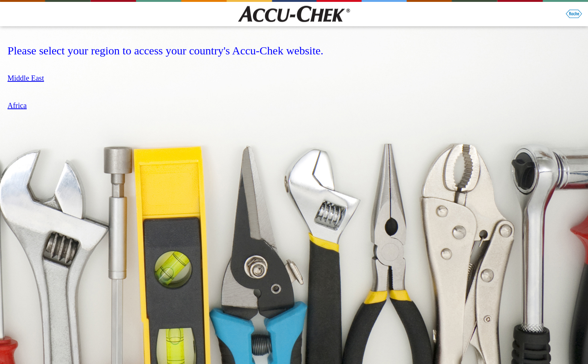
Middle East (26, 78)
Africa (17, 105)
